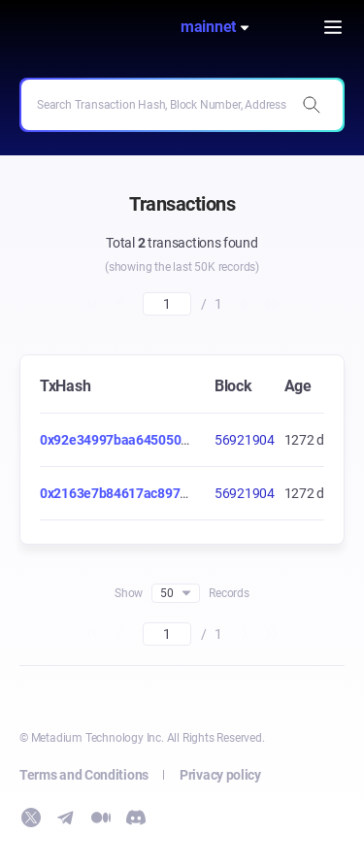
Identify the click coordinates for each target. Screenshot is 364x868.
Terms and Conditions (84, 775)
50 (176, 593)
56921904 (245, 440)
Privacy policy (220, 775)
